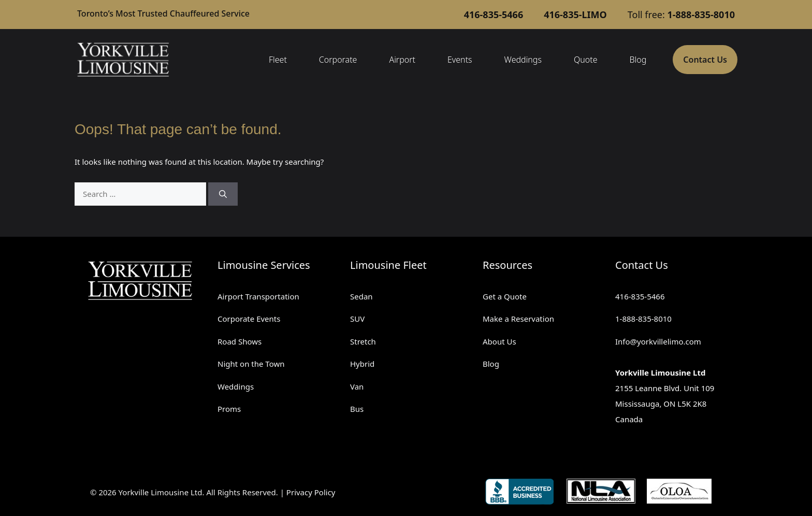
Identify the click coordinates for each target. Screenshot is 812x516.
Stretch (363, 341)
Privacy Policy (311, 492)
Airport (402, 60)
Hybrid (362, 364)
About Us (499, 341)
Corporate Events (249, 319)
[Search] (223, 194)
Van (357, 386)
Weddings (523, 60)
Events (460, 60)
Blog (638, 60)
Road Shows (240, 341)
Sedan (361, 296)
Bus (357, 409)
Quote (586, 60)
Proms (229, 409)
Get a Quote (505, 296)
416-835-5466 (640, 296)
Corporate (338, 60)
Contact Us (705, 60)
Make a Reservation (518, 319)
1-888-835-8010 (643, 319)
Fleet (278, 60)
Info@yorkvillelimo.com (658, 341)
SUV (357, 319)
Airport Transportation (258, 296)
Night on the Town (251, 364)
